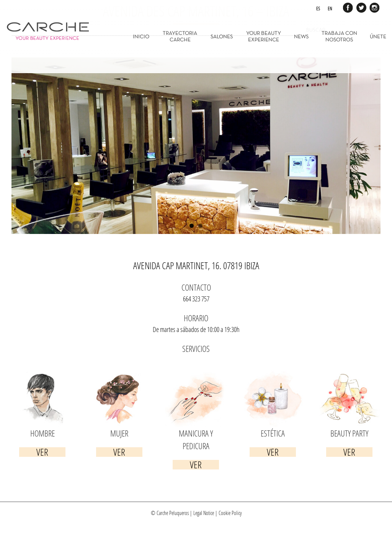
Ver (42, 452)
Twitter (361, 7)
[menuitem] (146, 36)
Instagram (374, 7)
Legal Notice (204, 513)
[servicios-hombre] (42, 375)
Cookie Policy (230, 513)
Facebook (348, 7)
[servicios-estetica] (273, 375)
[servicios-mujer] (119, 375)
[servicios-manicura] (196, 375)
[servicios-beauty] (350, 375)
